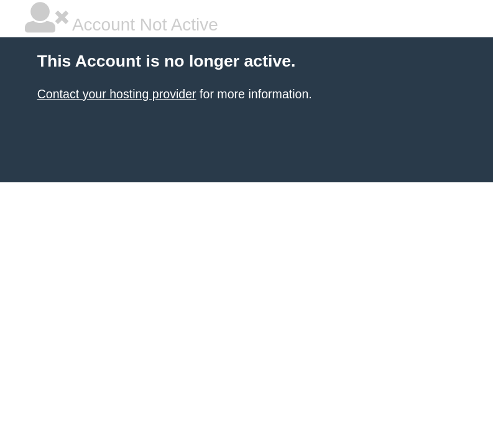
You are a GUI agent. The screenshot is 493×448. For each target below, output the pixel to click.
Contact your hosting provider (117, 94)
